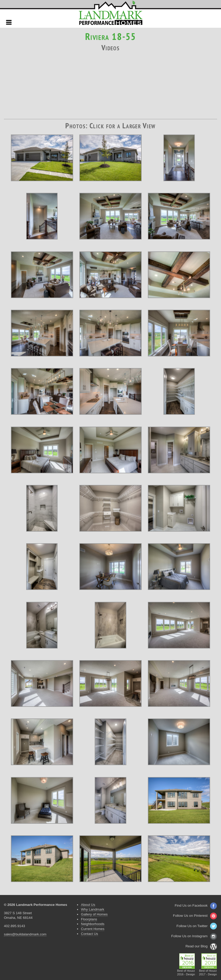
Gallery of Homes (94, 914)
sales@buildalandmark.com (25, 934)
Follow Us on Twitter (197, 926)
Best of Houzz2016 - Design (186, 971)
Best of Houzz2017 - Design (208, 971)
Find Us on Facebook (196, 905)
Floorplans (89, 919)
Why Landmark (93, 909)
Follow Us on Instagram (194, 936)
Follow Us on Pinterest (195, 916)
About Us (88, 905)
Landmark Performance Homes (111, 13)
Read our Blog (201, 946)
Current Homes (93, 929)
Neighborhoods (93, 924)
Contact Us (89, 934)
